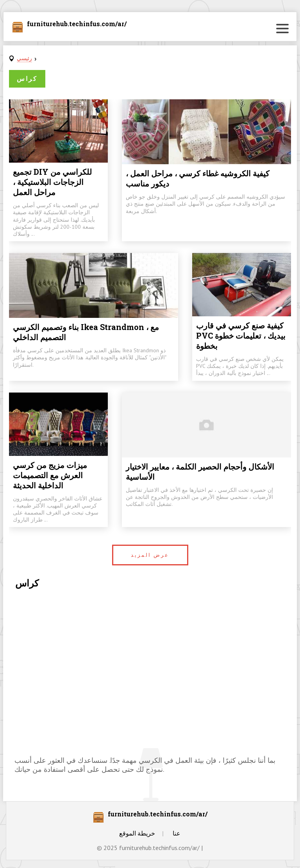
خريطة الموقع (137, 833)
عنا (177, 833)
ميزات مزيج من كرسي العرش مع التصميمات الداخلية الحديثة (50, 475)
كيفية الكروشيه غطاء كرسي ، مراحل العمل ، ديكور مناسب (198, 178)
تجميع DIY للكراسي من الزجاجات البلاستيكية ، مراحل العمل (52, 182)
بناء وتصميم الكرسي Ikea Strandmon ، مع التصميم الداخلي (86, 332)
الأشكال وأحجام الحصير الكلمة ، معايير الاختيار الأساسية (200, 472)
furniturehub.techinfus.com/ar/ (77, 24)
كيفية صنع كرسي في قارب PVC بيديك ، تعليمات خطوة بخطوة (241, 335)
